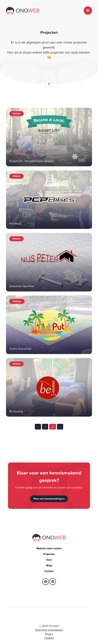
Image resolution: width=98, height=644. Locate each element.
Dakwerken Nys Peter (22, 286)
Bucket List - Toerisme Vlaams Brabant (31, 161)
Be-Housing (16, 411)
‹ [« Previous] (38, 427)
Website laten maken (49, 548)
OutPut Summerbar (20, 349)
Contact (49, 571)
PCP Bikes (15, 224)
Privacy (49, 634)
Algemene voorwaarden (49, 630)
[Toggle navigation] (88, 11)
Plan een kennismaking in (49, 499)
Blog (49, 565)
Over (49, 560)
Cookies (49, 638)
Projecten (49, 554)
